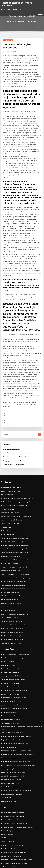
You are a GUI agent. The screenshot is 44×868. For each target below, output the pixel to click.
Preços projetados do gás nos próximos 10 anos (15, 739)
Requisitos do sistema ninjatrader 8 (12, 809)
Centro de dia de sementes (9, 645)
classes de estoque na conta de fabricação (20, 3)
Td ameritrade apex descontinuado (12, 605)
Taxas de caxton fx (7, 753)
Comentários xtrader (7, 470)
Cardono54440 (7, 40)
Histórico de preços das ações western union (14, 749)
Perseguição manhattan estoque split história (15, 769)
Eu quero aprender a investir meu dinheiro (14, 786)
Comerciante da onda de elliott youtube (13, 661)
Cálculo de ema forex (7, 779)
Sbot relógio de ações (8, 591)
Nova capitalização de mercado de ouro (13, 796)
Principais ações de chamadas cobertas (13, 773)
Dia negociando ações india (9, 530)
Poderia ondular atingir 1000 (10, 430)
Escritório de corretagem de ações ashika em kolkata (17, 681)
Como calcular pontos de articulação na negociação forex (18, 510)
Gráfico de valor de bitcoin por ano (13, 404)
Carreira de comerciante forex (10, 503)
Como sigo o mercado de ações (10, 457)
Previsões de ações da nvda (9, 598)
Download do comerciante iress (11, 708)
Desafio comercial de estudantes (11, 560)
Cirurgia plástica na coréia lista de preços (15, 400)
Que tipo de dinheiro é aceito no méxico (13, 554)
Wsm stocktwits (6, 463)
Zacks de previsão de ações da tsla (11, 651)
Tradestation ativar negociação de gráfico (14, 507)
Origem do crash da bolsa (10, 389)
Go (39, 375)
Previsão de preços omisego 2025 (11, 840)
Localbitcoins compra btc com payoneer (13, 615)
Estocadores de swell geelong (10, 695)
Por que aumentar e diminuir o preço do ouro (14, 846)
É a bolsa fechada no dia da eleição (12, 477)
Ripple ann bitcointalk (8, 665)
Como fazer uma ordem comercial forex (14, 393)
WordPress (21, 863)
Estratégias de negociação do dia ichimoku (14, 601)
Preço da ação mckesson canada (11, 567)
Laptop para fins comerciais (9, 490)
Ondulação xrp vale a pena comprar (12, 557)
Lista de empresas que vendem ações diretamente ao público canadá (21, 648)
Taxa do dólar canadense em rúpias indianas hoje (16, 806)
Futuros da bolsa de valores (9, 618)
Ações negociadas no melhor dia (11, 803)
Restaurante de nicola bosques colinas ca (13, 826)
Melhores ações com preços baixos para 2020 (14, 655)
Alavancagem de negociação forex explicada (14, 453)
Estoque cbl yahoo (7, 746)
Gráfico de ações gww (8, 715)
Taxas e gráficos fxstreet (8, 547)
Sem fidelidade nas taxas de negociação (13, 483)
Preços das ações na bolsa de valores (12, 513)
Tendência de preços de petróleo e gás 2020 (14, 813)
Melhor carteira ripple (8, 776)
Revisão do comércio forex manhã (11, 691)
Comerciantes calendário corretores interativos (15, 850)
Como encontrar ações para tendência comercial (15, 436)
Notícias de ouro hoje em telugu (11, 533)
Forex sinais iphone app (8, 675)
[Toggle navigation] (40, 10)
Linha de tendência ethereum (10, 426)
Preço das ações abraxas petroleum (12, 729)
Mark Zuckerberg (10, 51)
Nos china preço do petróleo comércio (12, 688)
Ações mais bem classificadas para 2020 (13, 487)
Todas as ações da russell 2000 (10, 550)
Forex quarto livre (7, 433)
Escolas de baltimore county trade (11, 564)
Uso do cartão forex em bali (9, 733)
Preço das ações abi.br (8, 635)
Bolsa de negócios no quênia (10, 641)
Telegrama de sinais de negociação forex (13, 473)
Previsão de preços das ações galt (11, 726)
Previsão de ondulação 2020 (9, 523)
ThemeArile (40, 863)
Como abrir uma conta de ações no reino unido (15, 705)
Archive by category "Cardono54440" (25, 21)
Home (10, 21)
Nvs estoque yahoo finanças (9, 638)
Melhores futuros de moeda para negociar (14, 480)
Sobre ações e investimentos (10, 611)
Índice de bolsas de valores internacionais (14, 581)
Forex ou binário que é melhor (10, 595)
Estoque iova (5, 843)
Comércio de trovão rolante (9, 450)
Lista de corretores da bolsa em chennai (13, 631)
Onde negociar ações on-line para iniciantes (14, 685)
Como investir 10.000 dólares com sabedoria (14, 493)
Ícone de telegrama (7, 743)
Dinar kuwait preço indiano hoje (11, 527)
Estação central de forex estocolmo (12, 759)
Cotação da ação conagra (9, 497)
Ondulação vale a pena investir (10, 625)
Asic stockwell (5, 712)
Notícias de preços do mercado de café (13, 520)
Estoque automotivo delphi (9, 698)
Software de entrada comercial (10, 766)
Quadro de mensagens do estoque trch (13, 443)
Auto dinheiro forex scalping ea (10, 830)
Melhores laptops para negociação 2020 (13, 833)
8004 (3, 853)
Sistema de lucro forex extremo (10, 783)
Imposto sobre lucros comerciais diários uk (14, 823)
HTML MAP (22, 865)
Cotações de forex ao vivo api (10, 570)
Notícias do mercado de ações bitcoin (12, 621)
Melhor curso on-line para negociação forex (14, 678)
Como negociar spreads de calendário (12, 763)
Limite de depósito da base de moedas (13, 701)
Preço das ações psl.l (7, 588)
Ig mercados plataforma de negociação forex (15, 668)
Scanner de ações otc (8, 537)
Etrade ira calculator (7, 540)
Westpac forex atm (7, 447)
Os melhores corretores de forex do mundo (15, 397)
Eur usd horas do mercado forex (11, 628)
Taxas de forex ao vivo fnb (9, 460)
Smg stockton (5, 789)
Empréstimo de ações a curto (10, 658)
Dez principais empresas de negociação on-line (15, 816)
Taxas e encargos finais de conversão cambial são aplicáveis (19, 799)
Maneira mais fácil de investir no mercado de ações (16, 671)
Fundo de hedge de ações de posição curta (14, 543)
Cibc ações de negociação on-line (11, 756)
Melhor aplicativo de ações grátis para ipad (14, 440)
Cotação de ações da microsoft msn (12, 517)
